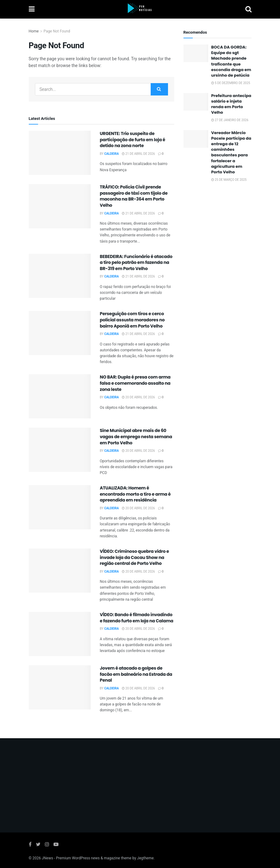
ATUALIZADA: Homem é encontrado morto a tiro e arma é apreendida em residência (135, 494)
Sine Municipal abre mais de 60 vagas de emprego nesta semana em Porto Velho (136, 436)
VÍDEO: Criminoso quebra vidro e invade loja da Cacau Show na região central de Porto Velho (135, 557)
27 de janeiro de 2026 (230, 120)
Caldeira (112, 154)
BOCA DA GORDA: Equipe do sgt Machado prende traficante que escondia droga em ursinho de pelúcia (231, 61)
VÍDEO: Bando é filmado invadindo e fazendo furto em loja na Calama (137, 618)
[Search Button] (159, 89)
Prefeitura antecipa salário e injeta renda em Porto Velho (231, 104)
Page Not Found (57, 31)
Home (34, 31)
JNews (47, 858)
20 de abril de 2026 (138, 397)
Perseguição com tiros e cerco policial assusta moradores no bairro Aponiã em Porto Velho (132, 320)
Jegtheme (145, 858)
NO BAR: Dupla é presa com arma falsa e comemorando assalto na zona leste (135, 383)
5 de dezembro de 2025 (231, 83)
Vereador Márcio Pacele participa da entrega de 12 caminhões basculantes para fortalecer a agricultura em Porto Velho (231, 152)
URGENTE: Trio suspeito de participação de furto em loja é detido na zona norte (133, 140)
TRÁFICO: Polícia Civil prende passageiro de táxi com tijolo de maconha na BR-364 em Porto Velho (134, 196)
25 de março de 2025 (229, 180)
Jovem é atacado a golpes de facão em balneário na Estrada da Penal (136, 674)
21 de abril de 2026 (138, 154)
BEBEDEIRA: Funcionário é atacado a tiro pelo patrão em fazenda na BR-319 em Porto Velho (136, 263)
